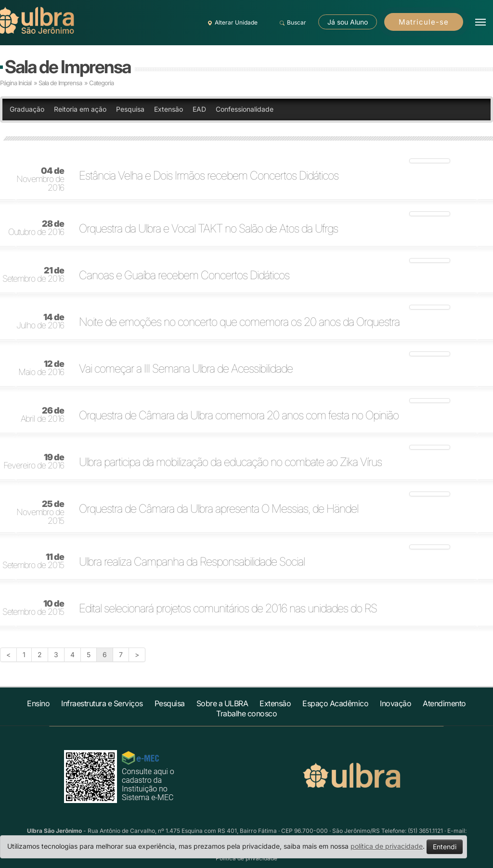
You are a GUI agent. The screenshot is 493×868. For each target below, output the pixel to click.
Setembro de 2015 (33, 561)
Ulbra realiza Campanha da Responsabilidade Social (192, 562)
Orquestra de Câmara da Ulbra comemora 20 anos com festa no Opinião (239, 415)
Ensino (38, 703)
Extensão (169, 109)
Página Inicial (16, 83)
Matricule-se (424, 22)
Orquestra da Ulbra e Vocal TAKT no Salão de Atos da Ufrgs (208, 229)
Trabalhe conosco (246, 713)
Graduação (27, 109)
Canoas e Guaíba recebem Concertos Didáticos (184, 275)
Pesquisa (130, 109)
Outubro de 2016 (36, 228)
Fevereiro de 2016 (34, 462)
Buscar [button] (292, 23)
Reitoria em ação (80, 109)
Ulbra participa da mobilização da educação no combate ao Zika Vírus (230, 462)
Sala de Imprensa (68, 67)
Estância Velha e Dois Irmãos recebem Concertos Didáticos (209, 176)
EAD (199, 109)
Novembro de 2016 (40, 180)
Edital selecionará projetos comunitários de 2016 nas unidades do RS (228, 609)
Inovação (396, 703)
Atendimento (444, 703)
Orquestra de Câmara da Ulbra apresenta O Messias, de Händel (219, 509)
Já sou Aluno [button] (348, 22)
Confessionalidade (245, 109)
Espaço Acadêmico (335, 703)
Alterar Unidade (231, 23)
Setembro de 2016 (33, 275)
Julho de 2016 (40, 322)
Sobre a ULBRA (222, 703)
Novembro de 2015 (40, 513)
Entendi (445, 847)
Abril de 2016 (42, 415)
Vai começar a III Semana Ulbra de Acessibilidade (186, 369)
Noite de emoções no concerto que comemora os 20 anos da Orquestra (239, 322)
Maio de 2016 (41, 368)
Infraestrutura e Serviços (102, 703)
